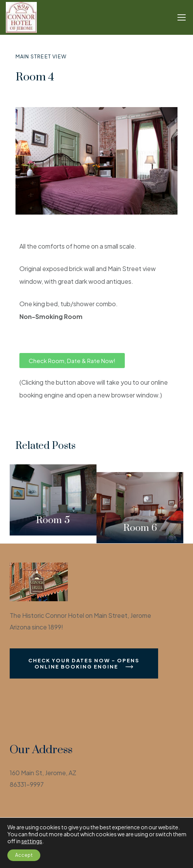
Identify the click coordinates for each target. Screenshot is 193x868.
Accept (24, 855)
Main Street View (41, 56)
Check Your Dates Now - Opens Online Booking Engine (84, 663)
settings (32, 841)
